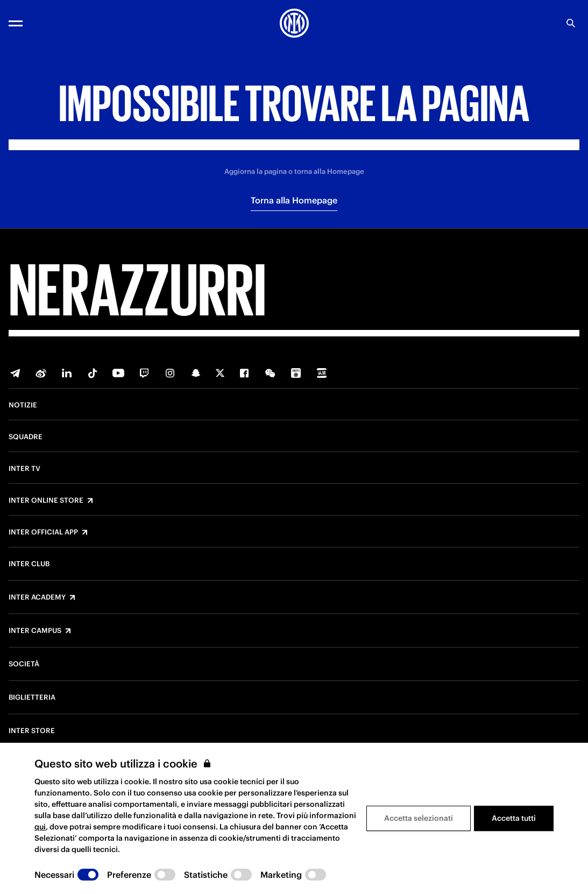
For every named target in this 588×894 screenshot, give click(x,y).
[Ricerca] (571, 23)
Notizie (23, 405)
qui (40, 827)
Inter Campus (35, 631)
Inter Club (29, 564)
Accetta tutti (514, 818)
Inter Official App (43, 532)
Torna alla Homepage (294, 200)
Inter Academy (37, 597)
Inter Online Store (46, 501)
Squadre (26, 437)
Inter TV (24, 469)
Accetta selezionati (419, 818)
